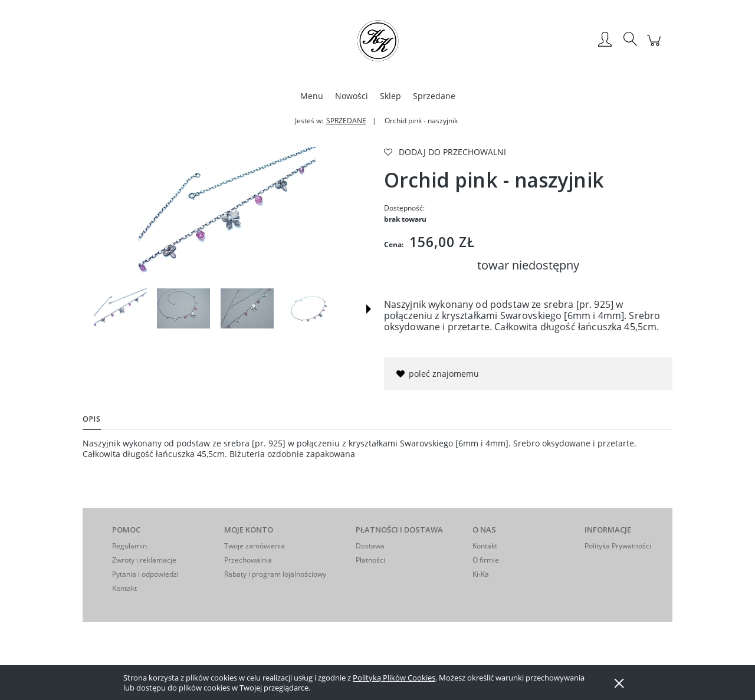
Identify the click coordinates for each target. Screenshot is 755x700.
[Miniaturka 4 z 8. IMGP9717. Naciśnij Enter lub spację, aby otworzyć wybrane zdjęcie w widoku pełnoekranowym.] (310, 308)
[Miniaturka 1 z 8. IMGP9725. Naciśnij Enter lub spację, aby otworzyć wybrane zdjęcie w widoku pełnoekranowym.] (120, 308)
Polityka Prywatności (618, 546)
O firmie (486, 560)
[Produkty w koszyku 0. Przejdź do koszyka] (656, 46)
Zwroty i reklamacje (144, 560)
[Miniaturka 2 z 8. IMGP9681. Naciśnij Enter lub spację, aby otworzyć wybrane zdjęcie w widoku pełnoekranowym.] (183, 308)
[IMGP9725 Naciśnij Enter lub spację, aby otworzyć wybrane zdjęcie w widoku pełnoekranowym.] (227, 213)
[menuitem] (312, 96)
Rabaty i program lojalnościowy (275, 574)
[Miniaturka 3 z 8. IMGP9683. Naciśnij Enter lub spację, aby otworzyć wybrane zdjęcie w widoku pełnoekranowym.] (247, 308)
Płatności (370, 560)
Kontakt (124, 588)
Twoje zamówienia (255, 546)
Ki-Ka (481, 574)
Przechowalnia (248, 560)
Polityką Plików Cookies (394, 678)
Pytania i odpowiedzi (145, 574)
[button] (369, 309)
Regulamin (129, 546)
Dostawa (370, 546)
